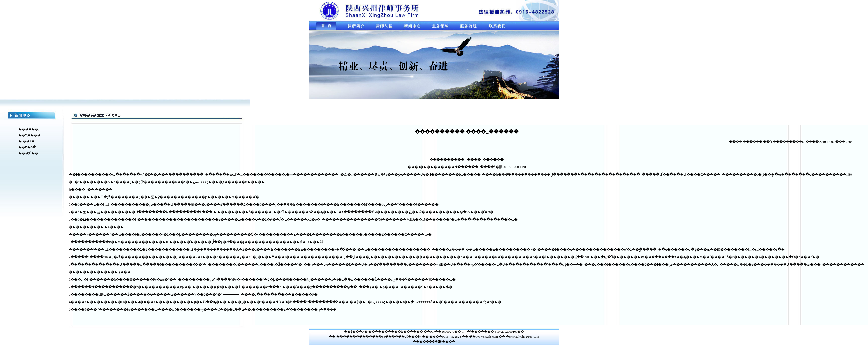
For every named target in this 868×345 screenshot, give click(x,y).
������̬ (28, 129)
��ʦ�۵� (27, 147)
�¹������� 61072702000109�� (495, 331)
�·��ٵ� (27, 141)
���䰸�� (28, 153)
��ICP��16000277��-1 (444, 331)
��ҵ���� (30, 135)
